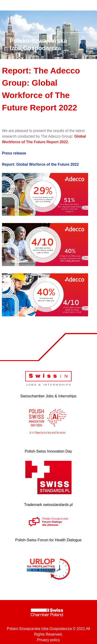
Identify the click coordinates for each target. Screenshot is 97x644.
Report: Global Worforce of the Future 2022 (40, 164)
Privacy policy (48, 640)
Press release (14, 153)
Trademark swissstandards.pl (48, 505)
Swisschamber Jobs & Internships (48, 396)
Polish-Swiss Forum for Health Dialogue (48, 540)
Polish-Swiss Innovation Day (48, 451)
